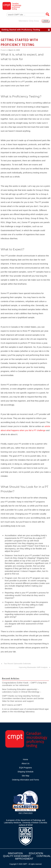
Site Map (25, 776)
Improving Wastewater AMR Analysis (33, 667)
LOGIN (45, 21)
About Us (25, 763)
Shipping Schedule (26, 772)
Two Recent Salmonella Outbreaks (17, 664)
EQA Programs (25, 768)
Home (25, 759)
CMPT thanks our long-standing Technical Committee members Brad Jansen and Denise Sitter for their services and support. (23, 698)
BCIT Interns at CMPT (13, 705)
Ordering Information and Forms (25, 780)
